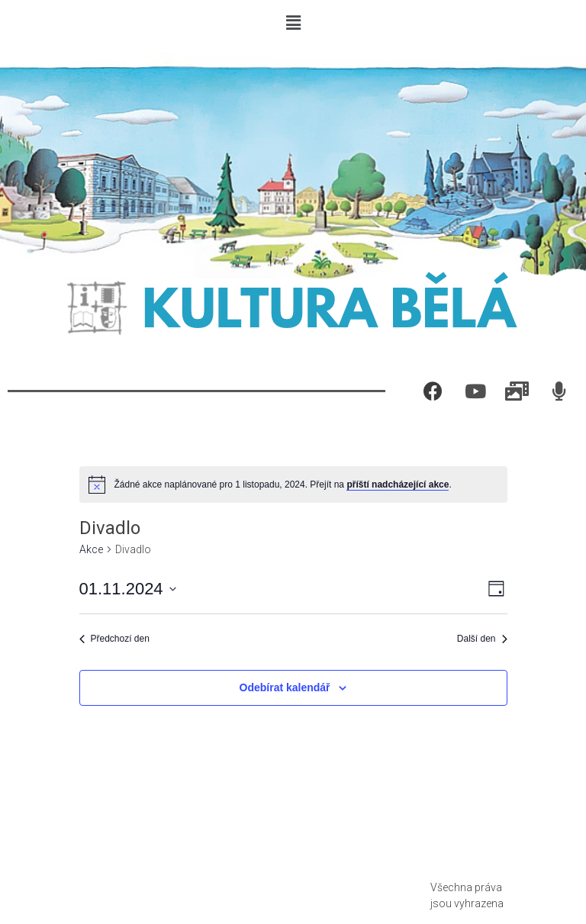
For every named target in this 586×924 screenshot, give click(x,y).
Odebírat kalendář (285, 687)
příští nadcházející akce (398, 485)
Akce (91, 549)
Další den (482, 639)
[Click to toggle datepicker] (128, 589)
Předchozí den (114, 639)
